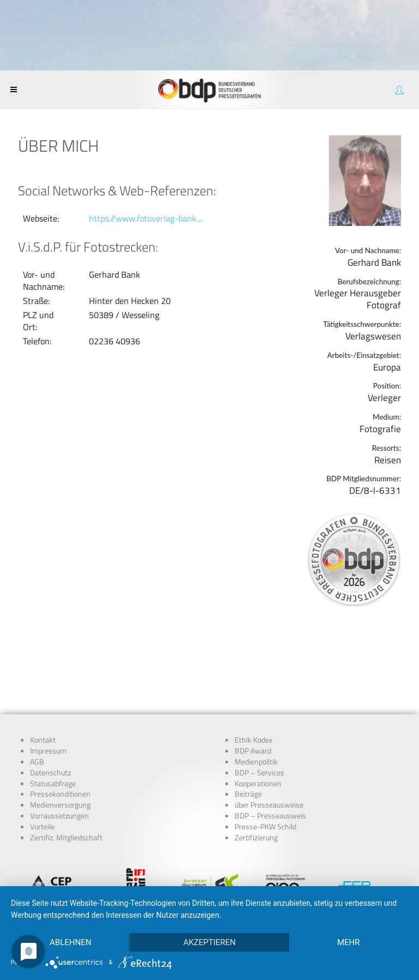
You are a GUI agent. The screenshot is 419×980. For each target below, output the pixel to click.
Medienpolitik (256, 688)
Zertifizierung (256, 763)
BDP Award (253, 677)
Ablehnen (70, 942)
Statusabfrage (53, 709)
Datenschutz (50, 698)
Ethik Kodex (253, 666)
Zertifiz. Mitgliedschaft (66, 763)
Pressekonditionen (60, 720)
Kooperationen (258, 709)
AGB (37, 688)
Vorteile (42, 752)
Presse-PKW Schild (265, 752)
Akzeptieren (209, 942)
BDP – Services (259, 698)
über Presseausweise (269, 731)
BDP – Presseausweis (270, 742)
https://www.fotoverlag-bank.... (146, 218)
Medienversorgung (60, 731)
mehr (349, 942)
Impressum (48, 677)
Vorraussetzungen (59, 742)
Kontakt (43, 666)
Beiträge (248, 720)
